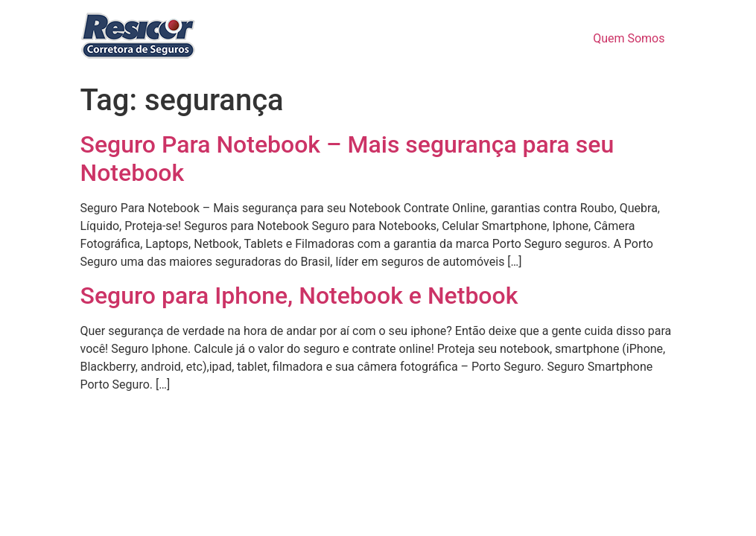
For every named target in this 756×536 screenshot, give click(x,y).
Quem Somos (629, 38)
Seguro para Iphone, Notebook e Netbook (299, 296)
